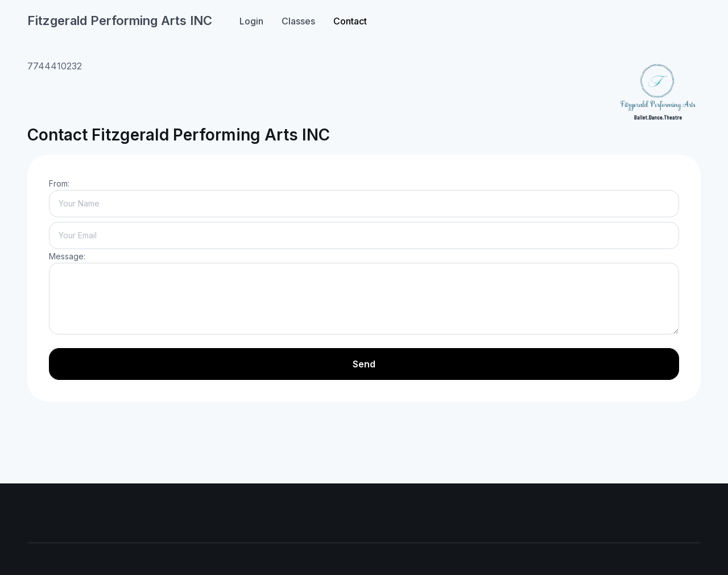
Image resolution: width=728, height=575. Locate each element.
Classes (298, 21)
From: (59, 183)
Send (364, 364)
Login (251, 21)
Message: (67, 256)
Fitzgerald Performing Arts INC (120, 20)
